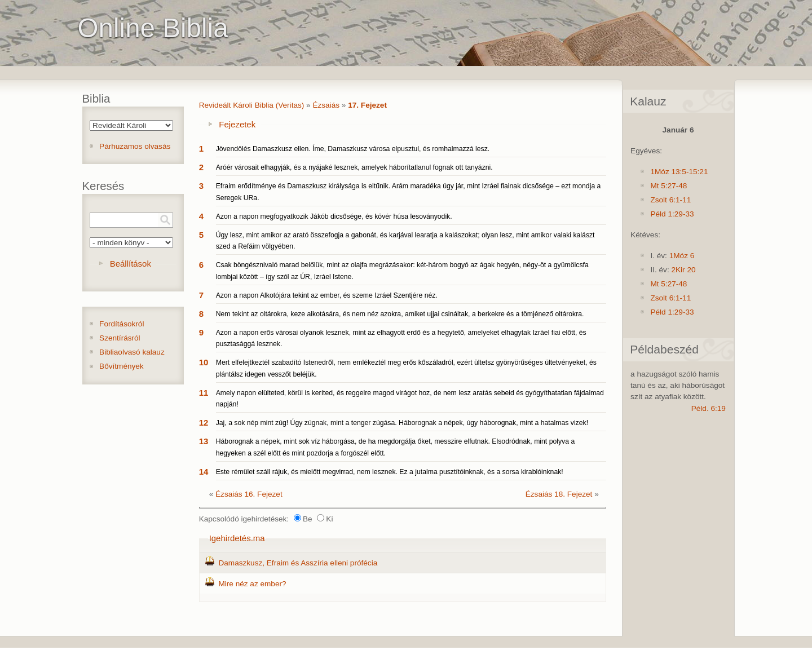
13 (204, 441)
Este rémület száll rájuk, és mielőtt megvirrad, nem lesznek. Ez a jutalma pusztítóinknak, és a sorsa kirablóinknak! (390, 472)
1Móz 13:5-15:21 (679, 172)
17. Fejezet (367, 105)
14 (204, 472)
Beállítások (131, 264)
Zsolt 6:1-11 (670, 200)
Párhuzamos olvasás (135, 146)
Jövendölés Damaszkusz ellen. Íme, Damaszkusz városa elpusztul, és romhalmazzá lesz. (353, 149)
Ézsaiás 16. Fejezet (249, 494)
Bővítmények (122, 366)
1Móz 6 (682, 256)
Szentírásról (120, 338)
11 (204, 393)
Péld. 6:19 (709, 408)
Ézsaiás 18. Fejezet (559, 494)
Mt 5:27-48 (668, 186)
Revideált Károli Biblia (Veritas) (252, 105)
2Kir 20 (683, 270)
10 (204, 362)
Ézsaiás (326, 105)
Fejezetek (237, 124)
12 (204, 423)
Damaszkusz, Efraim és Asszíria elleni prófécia (298, 563)
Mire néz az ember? (252, 584)
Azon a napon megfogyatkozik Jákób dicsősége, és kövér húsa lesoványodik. (334, 216)
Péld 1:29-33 (672, 214)
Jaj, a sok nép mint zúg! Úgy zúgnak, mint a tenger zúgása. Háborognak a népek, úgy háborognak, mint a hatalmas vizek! (402, 423)
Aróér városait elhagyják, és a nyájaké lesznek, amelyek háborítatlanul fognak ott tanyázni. (354, 167)
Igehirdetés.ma (237, 538)
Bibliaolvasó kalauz (132, 352)
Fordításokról (122, 324)
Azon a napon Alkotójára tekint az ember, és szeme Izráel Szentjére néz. (327, 295)
